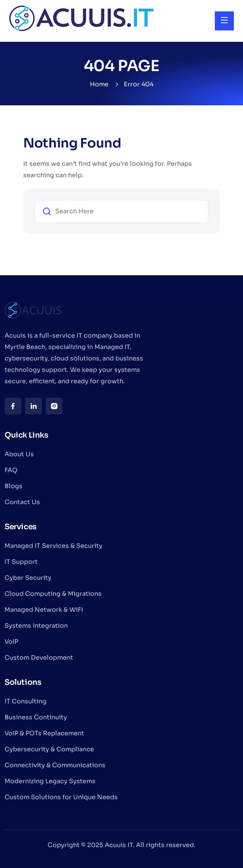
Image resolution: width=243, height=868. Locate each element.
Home (99, 84)
